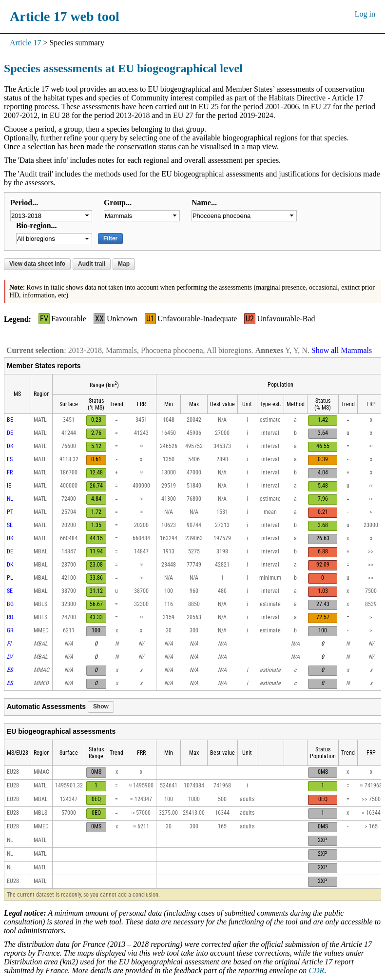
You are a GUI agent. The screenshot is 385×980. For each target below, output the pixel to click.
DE (10, 433)
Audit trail (92, 264)
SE (10, 525)
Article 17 (25, 43)
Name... (204, 203)
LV (10, 657)
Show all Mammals (342, 350)
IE (9, 486)
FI (9, 644)
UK (10, 538)
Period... (24, 203)
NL (10, 499)
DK (10, 446)
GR (10, 630)
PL (10, 578)
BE (10, 420)
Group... (118, 203)
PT (10, 512)
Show (101, 706)
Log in (365, 14)
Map (124, 264)
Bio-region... (37, 225)
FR (10, 472)
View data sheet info (37, 264)
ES (10, 459)
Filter (110, 238)
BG (10, 604)
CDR (316, 970)
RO (10, 617)
